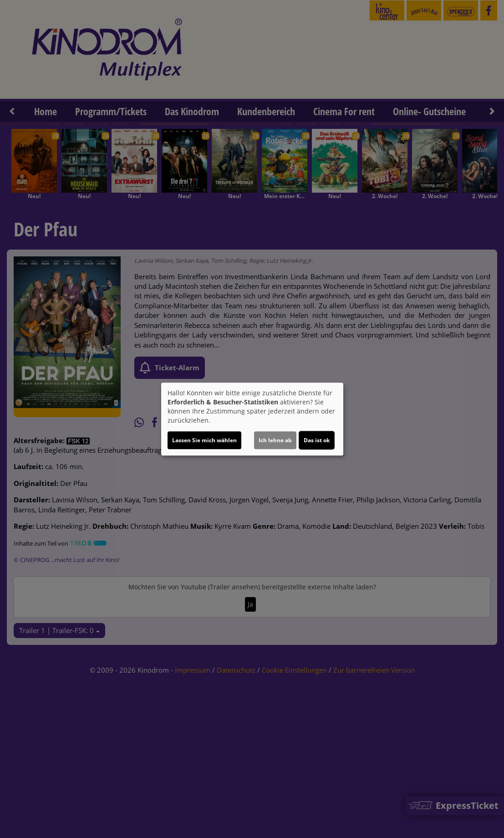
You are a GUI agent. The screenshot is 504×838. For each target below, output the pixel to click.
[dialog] (252, 419)
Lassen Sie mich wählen (204, 440)
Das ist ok (317, 440)
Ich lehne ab (275, 440)
